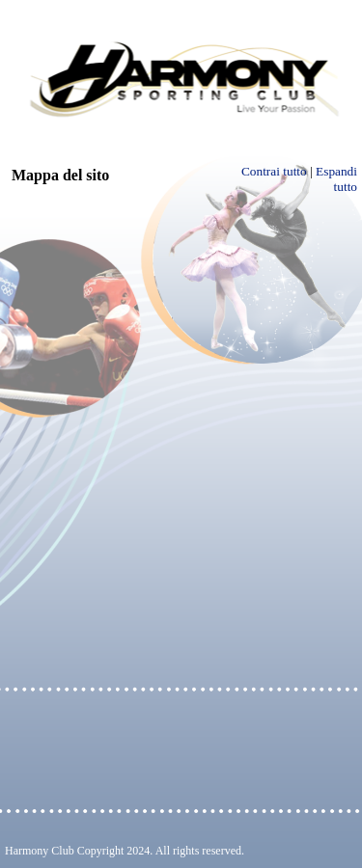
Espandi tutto (336, 179)
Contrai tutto (274, 171)
